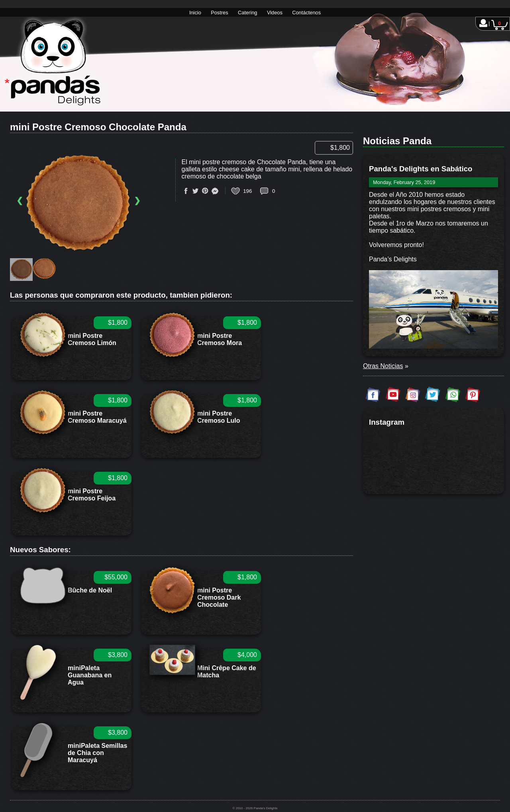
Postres (219, 13)
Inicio (195, 13)
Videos (275, 13)
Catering (247, 13)
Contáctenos (306, 13)
